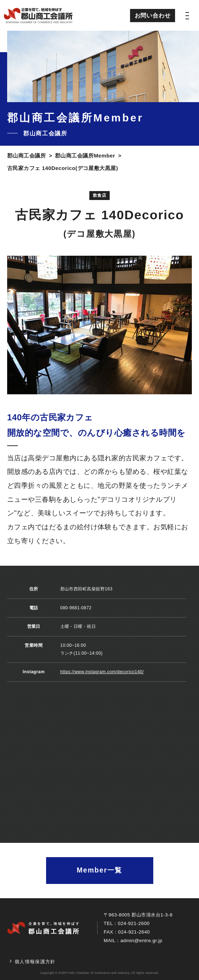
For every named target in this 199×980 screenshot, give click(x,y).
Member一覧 (99, 870)
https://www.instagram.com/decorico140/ (102, 672)
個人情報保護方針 (35, 962)
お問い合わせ (153, 15)
